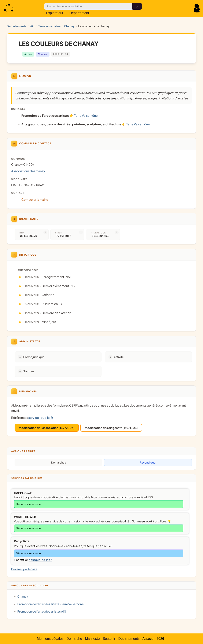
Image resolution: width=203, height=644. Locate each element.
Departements (17, 26)
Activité (119, 357)
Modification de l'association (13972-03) (47, 428)
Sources (29, 371)
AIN (32, 26)
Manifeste (92, 639)
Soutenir (109, 639)
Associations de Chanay (28, 171)
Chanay (69, 26)
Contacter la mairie (35, 199)
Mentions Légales (50, 639)
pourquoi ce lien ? (40, 560)
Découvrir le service (28, 504)
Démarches (59, 462)
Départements (129, 639)
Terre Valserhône (49, 26)
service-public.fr (41, 418)
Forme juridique (34, 357)
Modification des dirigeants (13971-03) (111, 428)
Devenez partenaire (24, 569)
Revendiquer (148, 462)
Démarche (74, 639)
